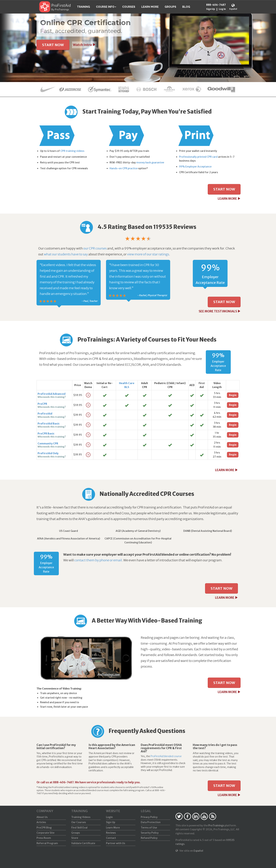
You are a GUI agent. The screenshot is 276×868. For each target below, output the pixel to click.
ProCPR (42, 404)
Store (75, 838)
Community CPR (48, 444)
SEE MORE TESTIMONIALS (220, 311)
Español (233, 9)
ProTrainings (216, 825)
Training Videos (81, 817)
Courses (129, 7)
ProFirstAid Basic (49, 424)
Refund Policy (149, 838)
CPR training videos (72, 151)
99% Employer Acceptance (195, 167)
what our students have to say (66, 254)
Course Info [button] (106, 7)
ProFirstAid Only (48, 453)
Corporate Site (45, 833)
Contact (111, 838)
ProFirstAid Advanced (51, 394)
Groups (170, 7)
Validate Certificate (83, 843)
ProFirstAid (61, 6)
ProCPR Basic (46, 434)
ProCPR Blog (44, 828)
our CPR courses (95, 248)
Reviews (111, 833)
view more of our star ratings (148, 254)
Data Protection (151, 822)
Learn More (150, 7)
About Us (42, 817)
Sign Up (211, 9)
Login (109, 817)
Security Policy (150, 833)
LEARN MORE (229, 199)
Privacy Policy (149, 817)
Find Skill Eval (79, 828)
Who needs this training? (52, 397)
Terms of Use (149, 828)
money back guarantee (150, 162)
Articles (41, 822)
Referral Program (47, 843)
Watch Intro (84, 45)
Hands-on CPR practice (124, 168)
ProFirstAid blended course (166, 756)
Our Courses (79, 822)
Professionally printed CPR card (198, 157)
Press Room (44, 838)
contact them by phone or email (98, 560)
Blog (186, 7)
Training (83, 7)
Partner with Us (116, 843)
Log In (222, 9)
